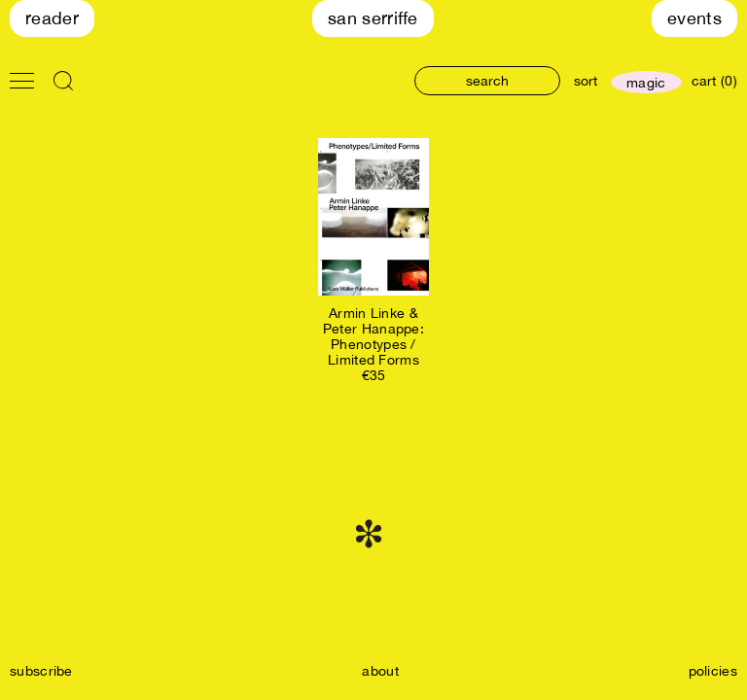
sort (586, 81)
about (380, 671)
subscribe (41, 671)
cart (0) (714, 81)
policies (713, 671)
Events (694, 18)
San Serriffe (373, 18)
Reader (52, 18)
